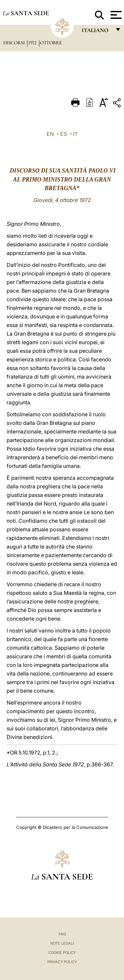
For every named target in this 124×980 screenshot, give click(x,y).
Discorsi (15, 43)
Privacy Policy (62, 962)
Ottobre (51, 43)
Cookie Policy (62, 953)
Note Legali (62, 943)
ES (63, 134)
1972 (33, 43)
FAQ (62, 934)
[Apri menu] (115, 15)
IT (75, 134)
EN (50, 134)
